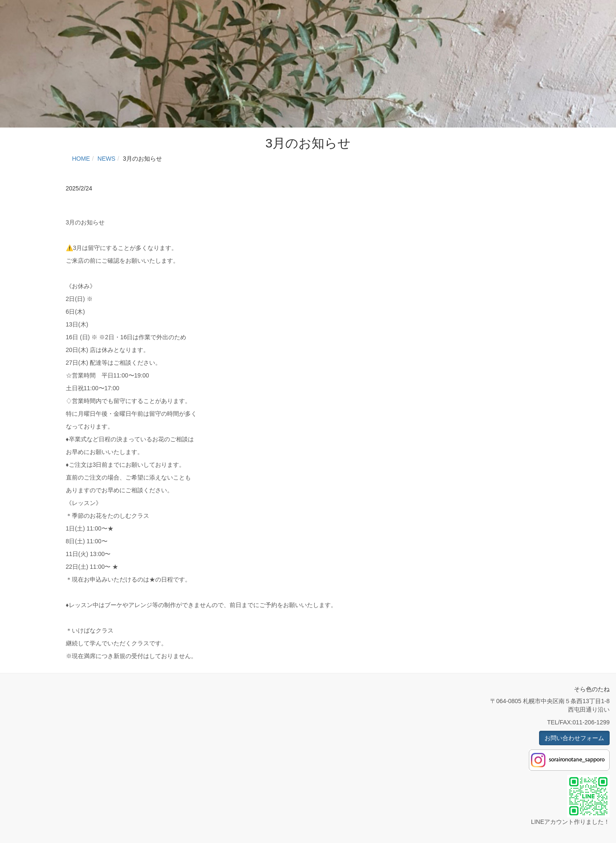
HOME (81, 159)
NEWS (106, 159)
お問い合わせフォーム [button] (574, 738)
